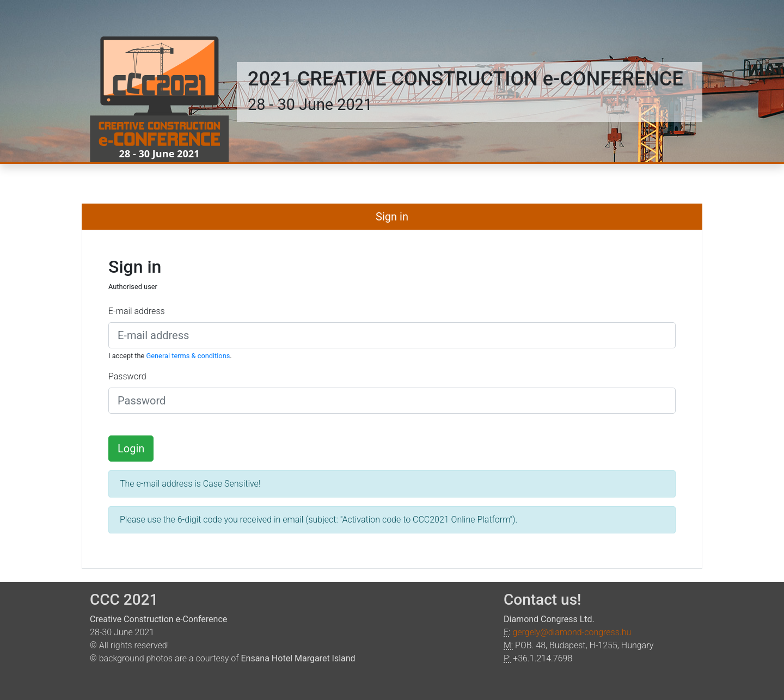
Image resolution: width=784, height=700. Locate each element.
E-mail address (137, 311)
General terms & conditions (188, 356)
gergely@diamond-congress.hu (572, 632)
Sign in (392, 217)
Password (127, 376)
